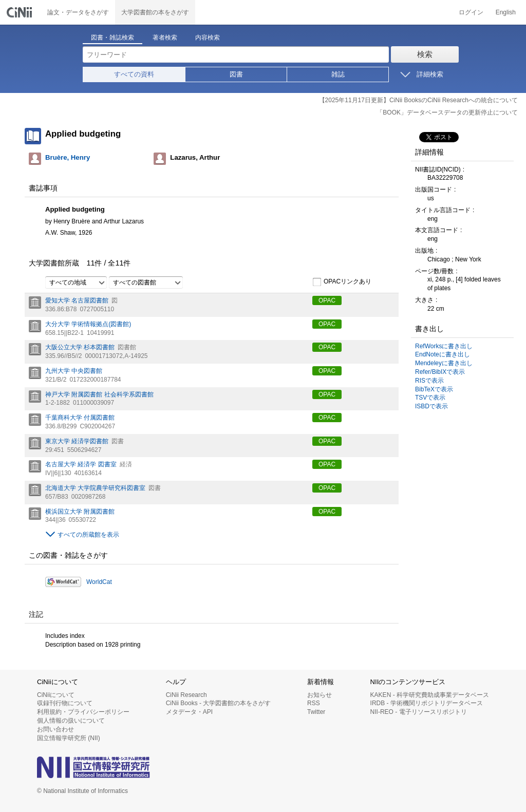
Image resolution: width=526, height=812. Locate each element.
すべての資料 (134, 74)
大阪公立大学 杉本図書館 (80, 347)
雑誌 (338, 74)
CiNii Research (186, 695)
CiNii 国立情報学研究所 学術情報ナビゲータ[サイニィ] (21, 12)
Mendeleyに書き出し (444, 363)
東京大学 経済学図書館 (77, 441)
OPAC (327, 300)
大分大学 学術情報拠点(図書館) (88, 324)
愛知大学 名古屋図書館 (77, 300)
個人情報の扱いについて (71, 721)
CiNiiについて (56, 695)
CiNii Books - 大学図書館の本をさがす (219, 703)
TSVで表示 (430, 398)
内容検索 (208, 37)
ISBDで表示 (431, 406)
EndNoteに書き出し (443, 354)
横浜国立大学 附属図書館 (80, 512)
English (506, 12)
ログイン (471, 12)
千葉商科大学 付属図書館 (80, 418)
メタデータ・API (189, 712)
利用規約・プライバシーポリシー (83, 712)
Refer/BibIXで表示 (440, 372)
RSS (314, 703)
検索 (425, 54)
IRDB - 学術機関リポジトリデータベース (427, 703)
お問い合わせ (55, 729)
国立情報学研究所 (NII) (69, 738)
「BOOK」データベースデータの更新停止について (447, 112)
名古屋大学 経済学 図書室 (81, 464)
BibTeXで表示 (434, 389)
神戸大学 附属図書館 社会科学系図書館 (99, 394)
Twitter (316, 712)
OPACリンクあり (342, 282)
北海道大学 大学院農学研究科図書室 (95, 488)
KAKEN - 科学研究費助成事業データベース (430, 695)
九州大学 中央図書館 (74, 371)
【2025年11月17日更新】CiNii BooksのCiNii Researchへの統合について (418, 100)
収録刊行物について (65, 703)
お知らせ (320, 695)
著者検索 (165, 37)
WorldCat (99, 582)
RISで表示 (429, 381)
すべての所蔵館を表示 (88, 535)
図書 (236, 74)
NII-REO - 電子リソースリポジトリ (419, 712)
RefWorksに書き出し (444, 346)
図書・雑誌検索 (112, 37)
